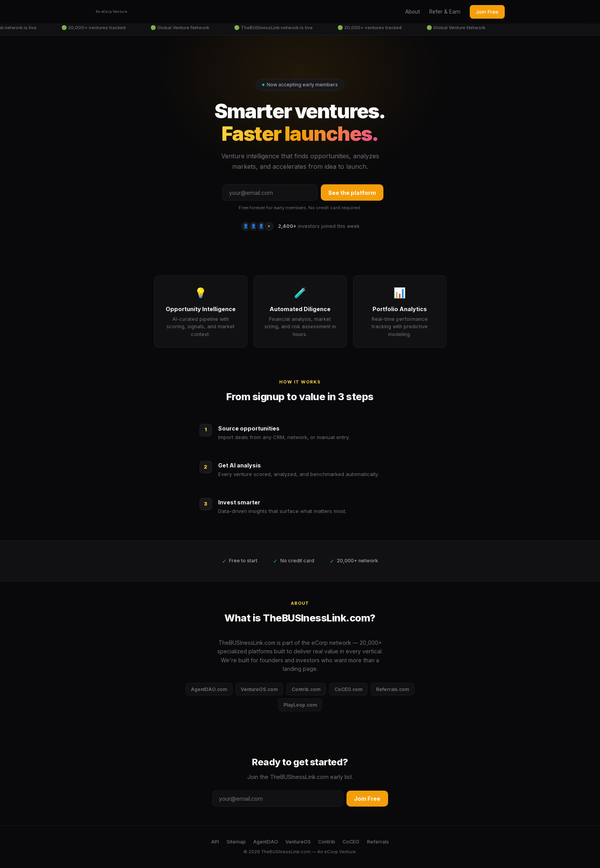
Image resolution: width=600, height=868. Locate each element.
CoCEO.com (348, 689)
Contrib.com (306, 689)
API (215, 842)
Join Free (487, 12)
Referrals (378, 842)
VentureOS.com (259, 689)
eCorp (331, 852)
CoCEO (351, 842)
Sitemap (236, 842)
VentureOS (298, 842)
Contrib (327, 842)
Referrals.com (393, 689)
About (413, 12)
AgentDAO (266, 842)
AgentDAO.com (209, 689)
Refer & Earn (445, 12)
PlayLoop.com (300, 705)
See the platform (352, 193)
